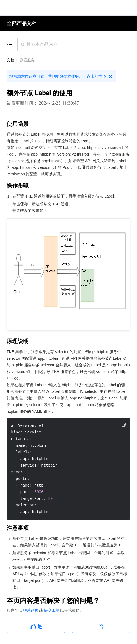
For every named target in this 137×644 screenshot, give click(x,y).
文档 (10, 60)
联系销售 (31, 610)
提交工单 (52, 610)
